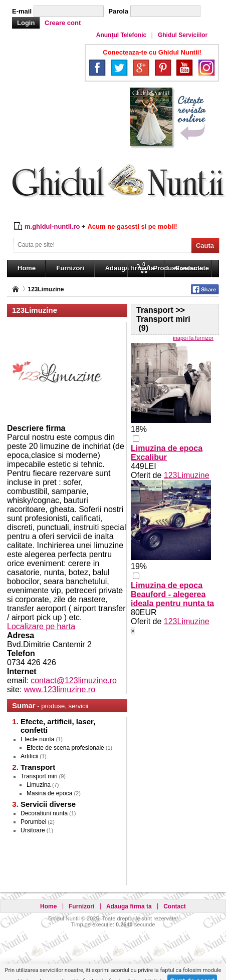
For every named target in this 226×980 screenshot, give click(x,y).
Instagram (206, 68)
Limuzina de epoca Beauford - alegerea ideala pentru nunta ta (172, 594)
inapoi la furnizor (193, 338)
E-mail (22, 11)
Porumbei (33, 822)
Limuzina (39, 785)
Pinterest (163, 68)
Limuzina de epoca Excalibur (167, 453)
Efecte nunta (37, 739)
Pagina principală (16, 289)
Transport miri (39, 776)
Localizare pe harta (41, 626)
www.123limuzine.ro (60, 689)
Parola (118, 11)
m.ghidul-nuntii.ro (52, 226)
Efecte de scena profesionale (65, 748)
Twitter (119, 68)
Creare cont (63, 23)
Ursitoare (33, 830)
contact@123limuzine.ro (74, 680)
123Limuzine (46, 289)
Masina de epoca (49, 793)
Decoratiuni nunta (44, 813)
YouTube (184, 68)
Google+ (141, 68)
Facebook (97, 68)
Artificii (29, 756)
